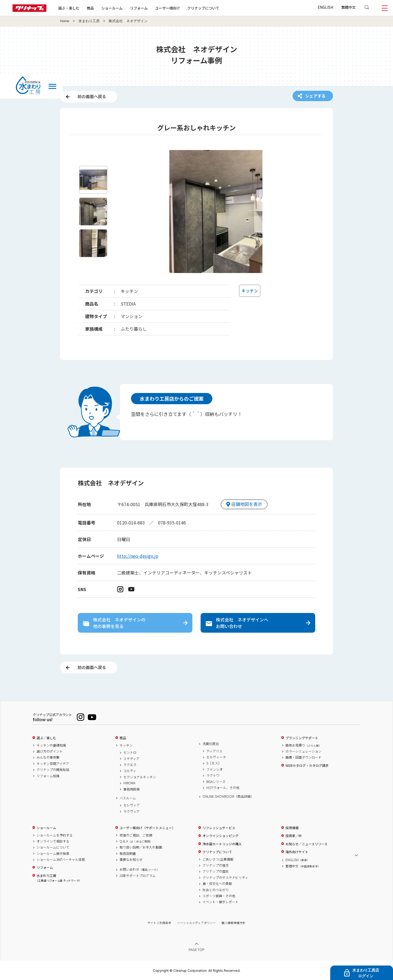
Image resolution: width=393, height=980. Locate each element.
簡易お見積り (303, 745)
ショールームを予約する (55, 835)
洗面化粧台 (211, 744)
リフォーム (139, 8)
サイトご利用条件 (159, 923)
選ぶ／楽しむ (46, 738)
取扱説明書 (128, 853)
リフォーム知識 (48, 776)
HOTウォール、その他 (223, 788)
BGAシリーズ (216, 782)
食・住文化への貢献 (217, 884)
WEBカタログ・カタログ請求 (307, 765)
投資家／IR (294, 836)
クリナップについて (203, 8)
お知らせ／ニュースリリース (306, 844)
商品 (123, 738)
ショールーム (112, 8)
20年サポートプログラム (138, 876)
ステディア (131, 759)
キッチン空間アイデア (53, 764)
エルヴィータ (216, 757)
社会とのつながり (216, 890)
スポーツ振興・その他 (219, 896)
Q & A (136, 841)
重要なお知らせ (131, 859)
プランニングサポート (302, 738)
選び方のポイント (50, 751)
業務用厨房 (132, 789)
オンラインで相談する (53, 841)
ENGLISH (325, 7)
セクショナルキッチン (140, 777)
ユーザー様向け (167, 8)
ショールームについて (53, 847)
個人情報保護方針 (234, 923)
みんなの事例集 (48, 757)
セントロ (130, 752)
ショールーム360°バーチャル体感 (61, 859)
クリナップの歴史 (216, 871)
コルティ (130, 771)
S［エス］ (214, 763)
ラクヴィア (132, 811)
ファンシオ (215, 769)
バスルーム (128, 798)
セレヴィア (132, 805)
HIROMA (129, 783)
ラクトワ (213, 775)
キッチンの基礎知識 (51, 745)
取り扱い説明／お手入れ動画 (141, 847)
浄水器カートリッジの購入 (222, 844)
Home (65, 21)
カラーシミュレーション (303, 751)
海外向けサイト (297, 852)
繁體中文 (349, 7)
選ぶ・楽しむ (69, 8)
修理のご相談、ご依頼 (136, 835)
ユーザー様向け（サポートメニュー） (147, 828)
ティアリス (214, 751)
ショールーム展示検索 (53, 853)
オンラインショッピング (221, 836)
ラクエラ (130, 765)
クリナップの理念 (216, 865)
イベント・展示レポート (221, 902)
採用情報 (292, 828)
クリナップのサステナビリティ (225, 878)
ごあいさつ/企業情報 (218, 859)
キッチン (126, 745)
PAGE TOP (196, 950)
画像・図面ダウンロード (303, 757)
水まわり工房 (89, 21)
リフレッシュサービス (219, 828)
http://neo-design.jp (138, 556)
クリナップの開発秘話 (53, 770)
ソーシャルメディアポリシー (196, 923)
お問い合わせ (139, 869)
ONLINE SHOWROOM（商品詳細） (228, 796)
